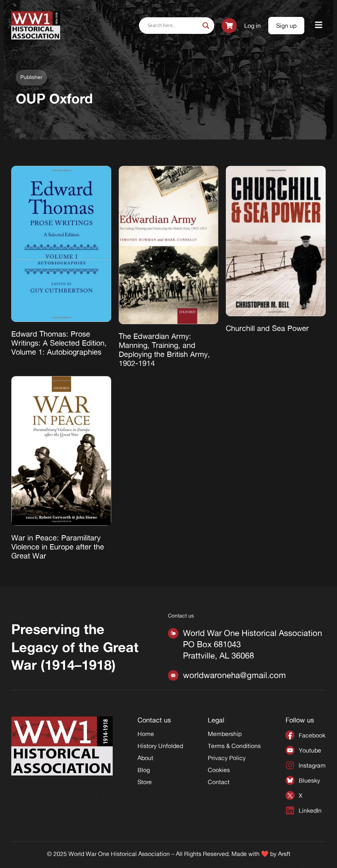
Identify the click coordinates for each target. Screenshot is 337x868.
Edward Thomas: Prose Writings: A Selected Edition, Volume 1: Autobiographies (59, 343)
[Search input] (173, 26)
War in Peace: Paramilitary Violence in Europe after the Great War (58, 547)
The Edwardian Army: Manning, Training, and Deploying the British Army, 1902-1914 (164, 350)
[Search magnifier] (206, 26)
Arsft (284, 854)
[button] (319, 25)
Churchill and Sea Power (267, 328)
